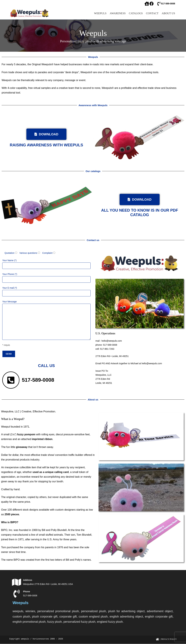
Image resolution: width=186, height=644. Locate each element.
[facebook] (147, 4)
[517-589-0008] (159, 4)
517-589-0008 (168, 4)
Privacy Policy (169, 639)
